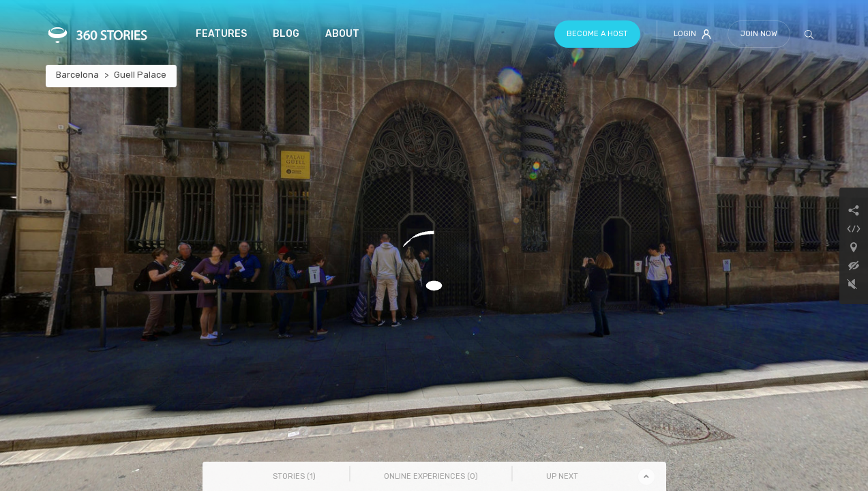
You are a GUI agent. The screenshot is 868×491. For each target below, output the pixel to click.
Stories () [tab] (294, 476)
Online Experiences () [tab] (431, 476)
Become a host (597, 34)
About (342, 34)
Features (221, 34)
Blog (286, 34)
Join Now (759, 34)
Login (692, 34)
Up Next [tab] (562, 476)
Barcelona (77, 75)
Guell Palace (140, 75)
